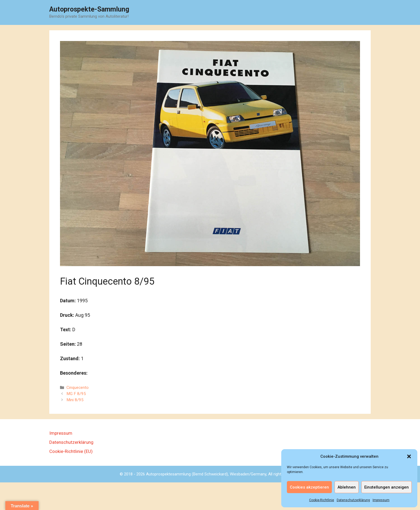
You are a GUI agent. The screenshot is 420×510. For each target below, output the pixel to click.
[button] (409, 456)
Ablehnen (347, 487)
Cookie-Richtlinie (322, 500)
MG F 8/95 (76, 394)
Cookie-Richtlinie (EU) (71, 451)
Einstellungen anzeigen (387, 487)
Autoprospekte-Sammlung (89, 9)
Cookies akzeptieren (309, 487)
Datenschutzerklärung (353, 500)
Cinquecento (78, 388)
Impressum (381, 500)
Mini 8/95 (75, 400)
